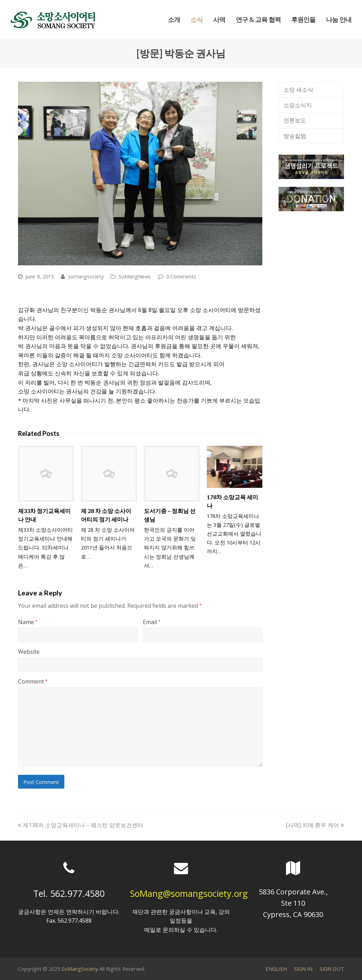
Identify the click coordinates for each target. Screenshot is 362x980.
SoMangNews (135, 276)
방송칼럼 (295, 136)
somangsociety (86, 276)
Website (29, 652)
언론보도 (295, 120)
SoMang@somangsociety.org (189, 893)
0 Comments (181, 276)
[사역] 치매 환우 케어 (315, 825)
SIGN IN (303, 969)
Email (152, 622)
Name (28, 622)
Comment (33, 681)
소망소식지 (298, 105)
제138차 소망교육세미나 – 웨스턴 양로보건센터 (81, 825)
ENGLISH (276, 969)
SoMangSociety (80, 969)
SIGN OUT (332, 969)
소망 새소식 (298, 90)
